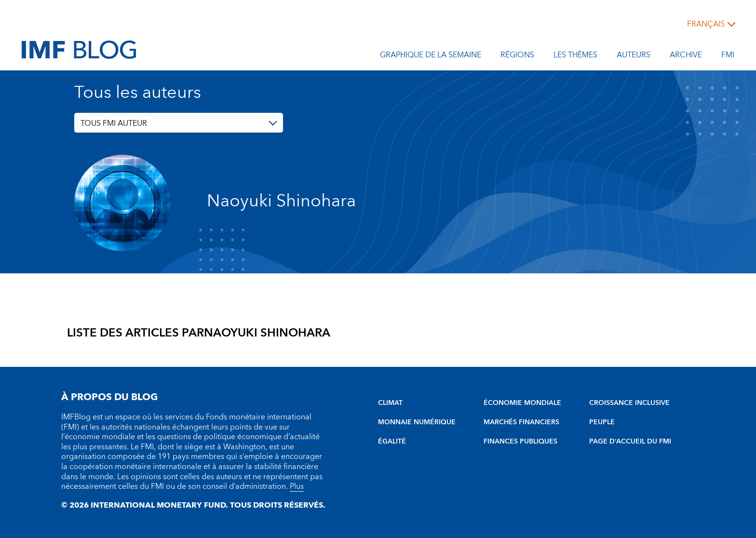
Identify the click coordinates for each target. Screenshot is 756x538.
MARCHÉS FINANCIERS (521, 422)
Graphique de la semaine (431, 56)
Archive (686, 56)
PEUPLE (602, 422)
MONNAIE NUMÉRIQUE (417, 422)
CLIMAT (390, 403)
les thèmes (575, 56)
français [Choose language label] (706, 24)
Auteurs (634, 56)
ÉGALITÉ (392, 442)
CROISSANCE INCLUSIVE (629, 403)
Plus (297, 486)
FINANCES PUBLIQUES (520, 442)
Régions (517, 56)
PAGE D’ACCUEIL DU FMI (630, 442)
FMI (728, 56)
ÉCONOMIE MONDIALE (522, 403)
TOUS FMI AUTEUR (114, 123)
